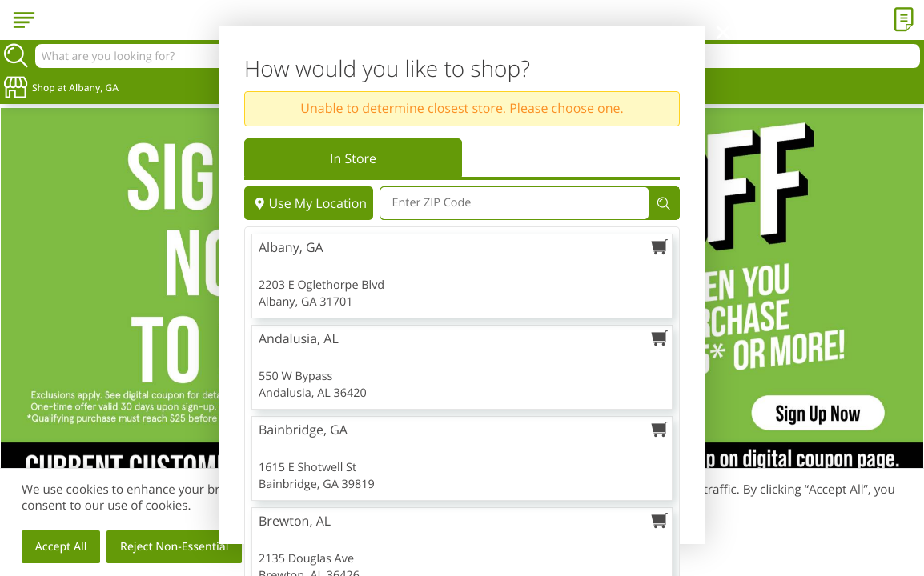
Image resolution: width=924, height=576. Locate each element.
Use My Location (309, 203)
